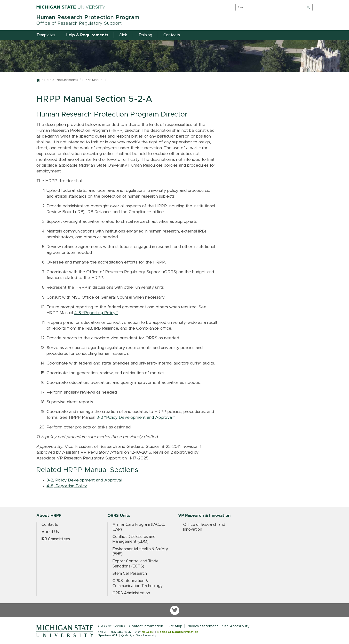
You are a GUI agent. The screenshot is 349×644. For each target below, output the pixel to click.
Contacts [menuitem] (172, 35)
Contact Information (146, 626)
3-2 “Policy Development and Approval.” (136, 418)
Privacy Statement (202, 626)
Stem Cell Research (130, 574)
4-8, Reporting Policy (67, 486)
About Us (50, 532)
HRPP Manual (93, 80)
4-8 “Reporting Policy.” (96, 313)
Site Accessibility (236, 626)
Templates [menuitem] (46, 35)
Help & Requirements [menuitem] (87, 35)
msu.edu (147, 632)
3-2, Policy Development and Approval (84, 480)
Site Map (175, 626)
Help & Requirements (61, 80)
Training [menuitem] (145, 35)
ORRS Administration (131, 593)
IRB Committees (56, 539)
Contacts (50, 525)
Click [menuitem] (123, 35)
